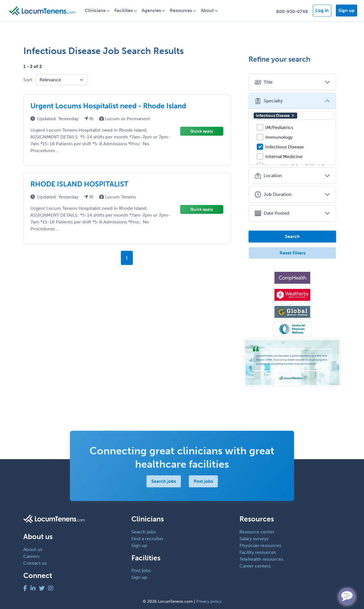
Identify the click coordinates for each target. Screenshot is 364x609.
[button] (293, 115)
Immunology (279, 137)
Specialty (269, 101)
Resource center (257, 532)
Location (268, 176)
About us (33, 549)
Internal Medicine (284, 157)
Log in (322, 10)
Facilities (124, 10)
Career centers (255, 566)
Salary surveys (254, 539)
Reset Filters (292, 253)
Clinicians (95, 10)
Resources (181, 10)
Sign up (347, 10)
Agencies (151, 10)
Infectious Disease (275, 116)
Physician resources (260, 545)
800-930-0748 (292, 12)
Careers (31, 556)
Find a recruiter (147, 539)
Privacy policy (209, 601)
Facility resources (258, 552)
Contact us (35, 563)
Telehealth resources (261, 559)
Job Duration (273, 194)
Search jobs (164, 481)
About (207, 10)
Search (292, 236)
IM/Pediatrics (279, 128)
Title (264, 82)
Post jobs (203, 481)
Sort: (28, 80)
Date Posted (272, 213)
